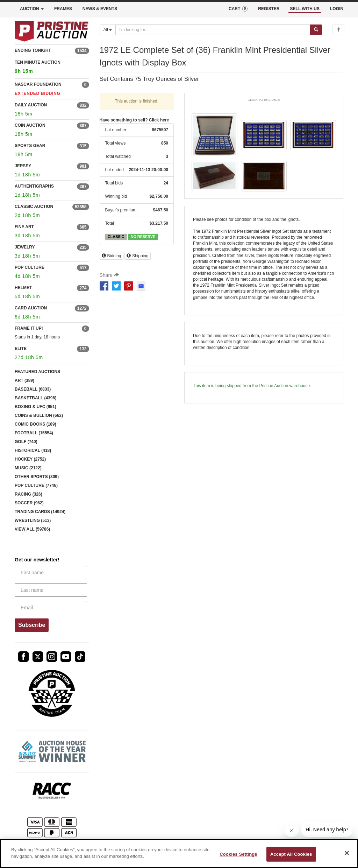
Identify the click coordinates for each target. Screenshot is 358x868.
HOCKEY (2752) (30, 459)
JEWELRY (25, 247)
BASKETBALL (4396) (35, 398)
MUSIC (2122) (28, 468)
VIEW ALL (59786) (32, 529)
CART (238, 9)
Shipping (138, 256)
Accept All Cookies (291, 854)
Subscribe (32, 625)
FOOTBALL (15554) (34, 433)
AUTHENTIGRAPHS (34, 186)
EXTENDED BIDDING (38, 93)
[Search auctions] (213, 30)
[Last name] (51, 590)
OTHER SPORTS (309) (37, 477)
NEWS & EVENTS (100, 9)
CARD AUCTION (31, 308)
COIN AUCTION (30, 125)
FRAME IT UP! (29, 328)
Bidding (112, 256)
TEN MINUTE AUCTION (52, 68)
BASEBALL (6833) (33, 389)
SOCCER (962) (29, 503)
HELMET (23, 288)
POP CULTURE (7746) (36, 485)
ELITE (21, 349)
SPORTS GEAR (30, 146)
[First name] (51, 573)
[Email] (51, 608)
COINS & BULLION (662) (39, 415)
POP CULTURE (30, 267)
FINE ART (24, 227)
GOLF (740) (26, 442)
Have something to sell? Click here (134, 120)
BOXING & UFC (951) (35, 407)
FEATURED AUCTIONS (37, 372)
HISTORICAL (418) (33, 450)
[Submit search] (316, 30)
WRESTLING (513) (33, 520)
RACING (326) (28, 494)
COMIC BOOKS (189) (35, 424)
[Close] (347, 853)
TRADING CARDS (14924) (40, 512)
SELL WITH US (305, 9)
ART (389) (24, 380)
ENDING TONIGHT (33, 50)
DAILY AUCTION (31, 105)
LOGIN (337, 9)
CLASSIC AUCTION (34, 206)
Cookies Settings (238, 854)
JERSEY (23, 166)
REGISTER (269, 9)
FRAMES (63, 9)
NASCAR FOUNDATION (38, 84)
